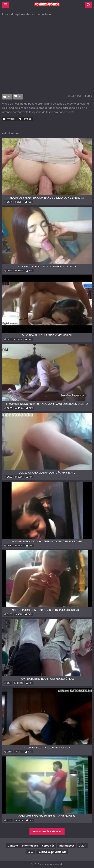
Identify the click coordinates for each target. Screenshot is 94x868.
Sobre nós (48, 846)
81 (9, 97)
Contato (13, 846)
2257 (31, 852)
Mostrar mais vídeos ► (47, 832)
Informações (30, 846)
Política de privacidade (52, 852)
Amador (11, 119)
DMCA (83, 846)
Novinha (27, 119)
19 (20, 97)
